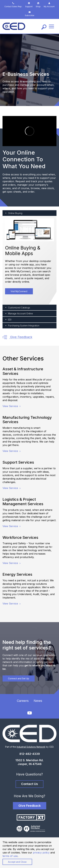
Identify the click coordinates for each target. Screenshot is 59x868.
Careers (23, 701)
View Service (12, 406)
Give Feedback (17, 337)
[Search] (44, 27)
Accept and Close (17, 862)
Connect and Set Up (19, 678)
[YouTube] (30, 713)
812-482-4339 (30, 754)
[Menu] (51, 26)
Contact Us (29, 784)
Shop (38, 5)
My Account (49, 5)
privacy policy (41, 853)
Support (29, 5)
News (38, 701)
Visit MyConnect (19, 291)
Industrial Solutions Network (31, 747)
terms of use (10, 856)
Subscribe (30, 14)
